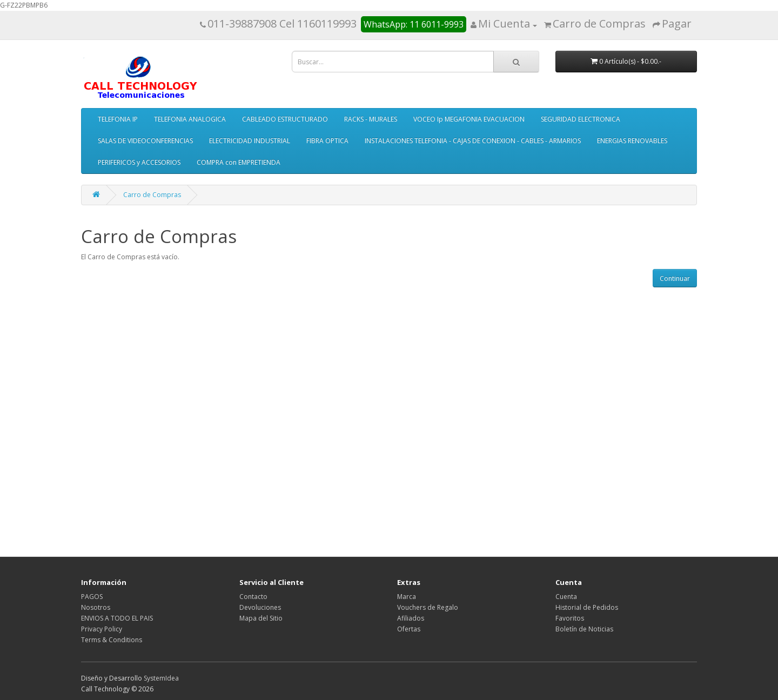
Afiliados (411, 618)
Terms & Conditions (112, 640)
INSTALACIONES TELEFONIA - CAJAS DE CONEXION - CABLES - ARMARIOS (473, 141)
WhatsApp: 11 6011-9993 (414, 24)
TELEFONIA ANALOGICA (190, 119)
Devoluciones (260, 607)
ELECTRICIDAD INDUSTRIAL (250, 141)
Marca (407, 597)
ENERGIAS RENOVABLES (632, 141)
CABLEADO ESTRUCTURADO (285, 119)
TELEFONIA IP (118, 119)
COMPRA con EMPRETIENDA (239, 162)
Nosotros (96, 607)
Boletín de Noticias (584, 629)
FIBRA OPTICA (327, 141)
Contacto (253, 597)
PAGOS (92, 597)
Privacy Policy (102, 629)
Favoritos (570, 618)
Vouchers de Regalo (428, 607)
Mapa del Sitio (261, 618)
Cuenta (566, 597)
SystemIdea (161, 678)
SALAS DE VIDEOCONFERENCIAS (145, 141)
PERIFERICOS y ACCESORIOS (139, 162)
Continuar (675, 278)
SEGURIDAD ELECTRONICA (581, 119)
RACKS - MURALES (371, 119)
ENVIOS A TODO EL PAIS (117, 618)
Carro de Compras (152, 195)
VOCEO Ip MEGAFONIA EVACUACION (469, 119)
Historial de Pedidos (587, 607)
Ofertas (409, 629)
